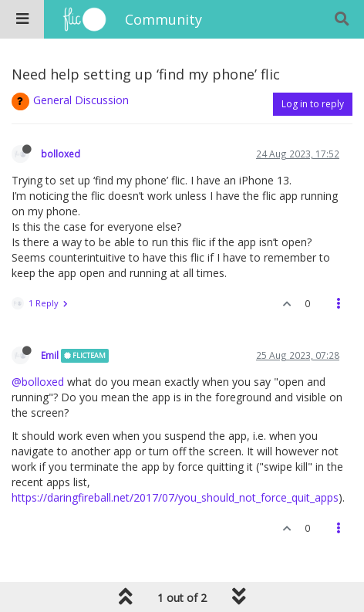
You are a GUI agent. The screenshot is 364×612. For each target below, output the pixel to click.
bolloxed (61, 154)
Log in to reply (313, 104)
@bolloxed (38, 382)
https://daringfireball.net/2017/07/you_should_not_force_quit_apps (175, 497)
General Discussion (81, 100)
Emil (50, 355)
